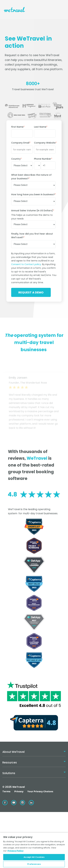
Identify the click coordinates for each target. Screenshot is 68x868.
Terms (6, 791)
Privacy (19, 791)
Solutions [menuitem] (9, 773)
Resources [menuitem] (10, 763)
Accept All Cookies (34, 857)
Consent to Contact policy (26, 264)
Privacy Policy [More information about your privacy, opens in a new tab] (15, 851)
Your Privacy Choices (40, 791)
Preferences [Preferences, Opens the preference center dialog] (34, 864)
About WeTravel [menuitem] (13, 752)
